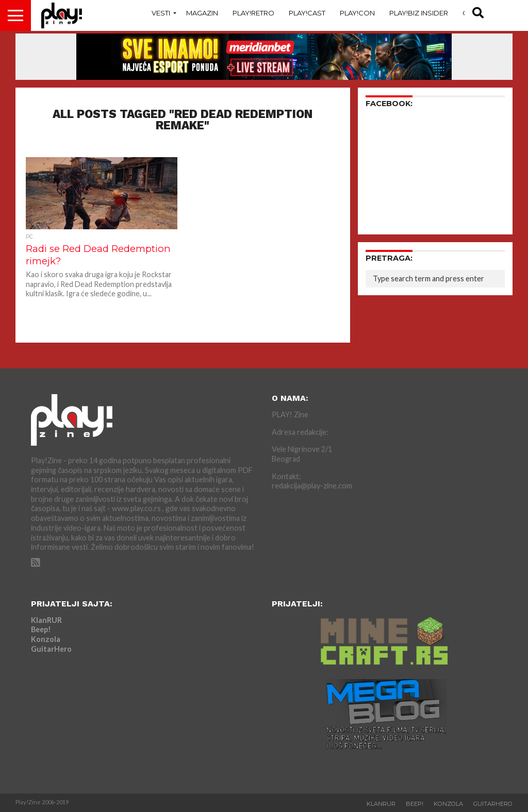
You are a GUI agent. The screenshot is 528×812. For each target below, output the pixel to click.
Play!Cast (307, 13)
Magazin (202, 13)
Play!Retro (253, 13)
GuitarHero (51, 649)
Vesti (161, 13)
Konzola (46, 639)
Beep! (41, 629)
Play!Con (357, 13)
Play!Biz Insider (419, 13)
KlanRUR (46, 620)
